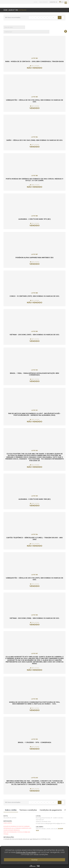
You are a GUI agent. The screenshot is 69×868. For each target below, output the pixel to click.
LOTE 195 (35, 575)
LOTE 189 (34, 331)
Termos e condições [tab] (28, 810)
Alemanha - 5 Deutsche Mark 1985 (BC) (35, 499)
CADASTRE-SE (53, 2)
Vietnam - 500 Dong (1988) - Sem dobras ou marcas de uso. (34, 618)
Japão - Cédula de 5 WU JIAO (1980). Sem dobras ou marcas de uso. (35, 140)
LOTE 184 (35, 137)
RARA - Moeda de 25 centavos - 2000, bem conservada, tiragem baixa (34, 61)
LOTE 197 (34, 654)
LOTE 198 (34, 699)
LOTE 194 (35, 534)
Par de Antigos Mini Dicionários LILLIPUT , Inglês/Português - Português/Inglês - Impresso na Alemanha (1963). (35, 414)
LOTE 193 (35, 496)
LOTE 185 (35, 176)
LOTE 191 (34, 410)
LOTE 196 (34, 615)
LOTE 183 (35, 97)
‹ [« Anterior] (30, 17)
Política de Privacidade (26, 852)
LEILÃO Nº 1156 (13, 10)
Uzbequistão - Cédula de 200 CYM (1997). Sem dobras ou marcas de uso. (34, 579)
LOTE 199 (34, 739)
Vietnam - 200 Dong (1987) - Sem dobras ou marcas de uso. (35, 335)
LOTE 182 (35, 58)
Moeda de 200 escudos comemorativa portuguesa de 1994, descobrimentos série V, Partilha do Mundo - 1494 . (35, 703)
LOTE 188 (34, 293)
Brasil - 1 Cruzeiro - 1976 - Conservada (35, 742)
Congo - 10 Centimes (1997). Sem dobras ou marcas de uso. (35, 296)
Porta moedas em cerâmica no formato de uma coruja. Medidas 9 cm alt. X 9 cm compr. (34, 180)
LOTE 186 (34, 216)
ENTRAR (62, 2)
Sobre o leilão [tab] (11, 810)
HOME (5, 10)
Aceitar (34, 860)
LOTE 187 (34, 254)
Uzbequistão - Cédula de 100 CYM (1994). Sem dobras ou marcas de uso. (34, 101)
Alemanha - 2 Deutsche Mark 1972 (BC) (35, 219)
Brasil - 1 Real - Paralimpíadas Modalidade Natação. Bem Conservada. (34, 374)
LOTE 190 (34, 370)
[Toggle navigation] (66, 3)
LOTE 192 (35, 451)
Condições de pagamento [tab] (51, 810)
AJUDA (35, 2)
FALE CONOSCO (43, 2)
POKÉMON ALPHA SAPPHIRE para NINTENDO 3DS (34, 258)
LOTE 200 (35, 778)
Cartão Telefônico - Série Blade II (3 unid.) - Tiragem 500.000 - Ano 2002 (34, 539)
